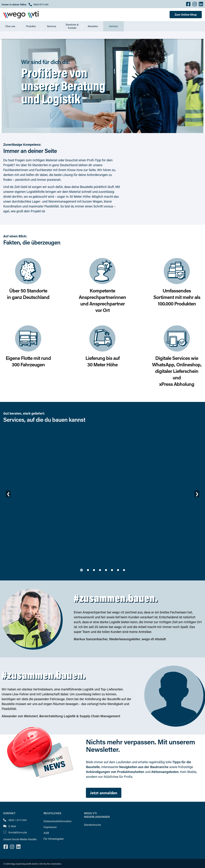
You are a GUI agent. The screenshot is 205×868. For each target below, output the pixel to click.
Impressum (50, 827)
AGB (46, 833)
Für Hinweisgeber (54, 839)
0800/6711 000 (41, 4)
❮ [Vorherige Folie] (8, 494)
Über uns (10, 26)
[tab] (82, 570)
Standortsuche (92, 825)
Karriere (113, 26)
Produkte (31, 26)
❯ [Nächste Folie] (197, 494)
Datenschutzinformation (58, 821)
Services (51, 26)
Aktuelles (93, 26)
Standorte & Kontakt (72, 26)
